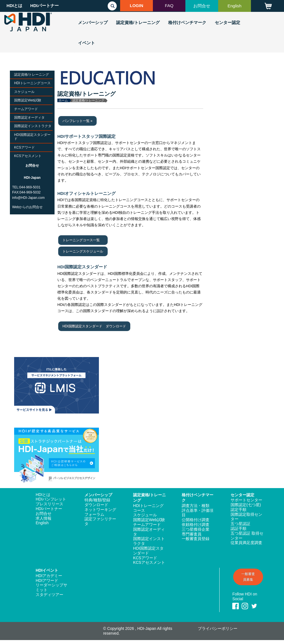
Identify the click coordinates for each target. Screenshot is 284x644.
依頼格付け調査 (196, 525)
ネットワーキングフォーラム (100, 512)
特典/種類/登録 (97, 500)
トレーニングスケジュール (83, 251)
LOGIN (136, 6)
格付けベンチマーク (187, 22)
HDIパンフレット (51, 499)
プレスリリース (49, 504)
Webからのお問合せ (27, 207)
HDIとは (14, 6)
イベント (86, 43)
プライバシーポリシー (218, 628)
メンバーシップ (93, 22)
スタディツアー (49, 595)
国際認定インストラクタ (33, 126)
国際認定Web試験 (28, 100)
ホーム (63, 100)
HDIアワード (47, 580)
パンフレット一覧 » (77, 121)
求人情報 (44, 518)
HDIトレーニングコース (32, 83)
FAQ (169, 6)
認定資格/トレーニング (138, 22)
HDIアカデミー (49, 576)
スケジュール (24, 92)
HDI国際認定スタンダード (32, 137)
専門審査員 (192, 534)
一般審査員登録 (196, 539)
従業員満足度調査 (246, 543)
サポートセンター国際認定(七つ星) (246, 502)
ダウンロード (96, 505)
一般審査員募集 (248, 577)
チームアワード (26, 109)
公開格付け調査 (196, 520)
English (234, 6)
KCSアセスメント (28, 156)
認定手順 (239, 510)
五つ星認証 (240, 524)
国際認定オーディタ (29, 118)
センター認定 (227, 22)
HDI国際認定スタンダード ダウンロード (94, 326)
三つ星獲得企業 (196, 529)
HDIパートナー (45, 6)
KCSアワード (24, 147)
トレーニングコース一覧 (81, 240)
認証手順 (239, 528)
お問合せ (202, 6)
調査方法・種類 (196, 506)
